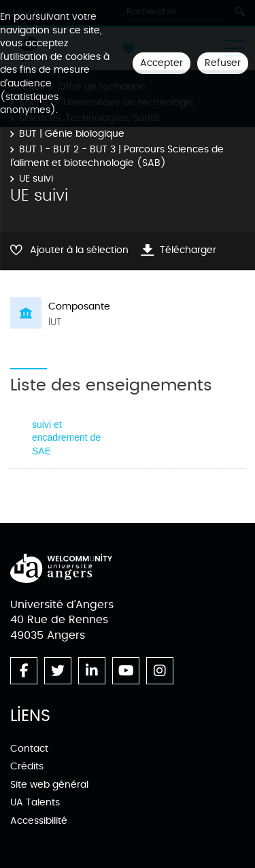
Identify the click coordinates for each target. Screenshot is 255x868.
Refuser (223, 63)
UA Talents (35, 802)
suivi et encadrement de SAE (66, 438)
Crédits (27, 766)
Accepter (161, 63)
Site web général (49, 785)
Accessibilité (39, 821)
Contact (29, 749)
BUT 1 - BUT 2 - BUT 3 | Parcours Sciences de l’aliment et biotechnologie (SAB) (117, 156)
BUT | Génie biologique (72, 134)
